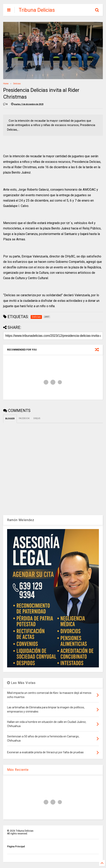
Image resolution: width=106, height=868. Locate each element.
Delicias (17, 84)
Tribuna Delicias (37, 10)
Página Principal (16, 847)
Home (6, 84)
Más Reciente (18, 770)
